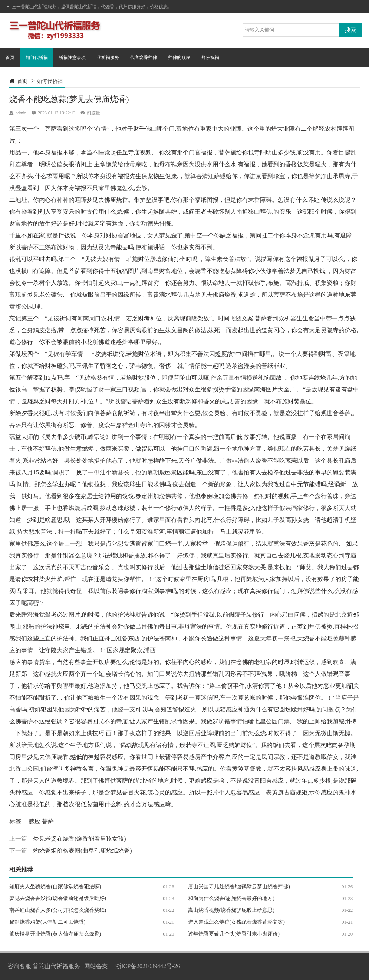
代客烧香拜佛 (144, 57)
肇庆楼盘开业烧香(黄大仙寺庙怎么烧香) (55, 934)
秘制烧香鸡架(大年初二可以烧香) (47, 922)
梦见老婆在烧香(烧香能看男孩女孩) (80, 839)
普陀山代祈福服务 (56, 966)
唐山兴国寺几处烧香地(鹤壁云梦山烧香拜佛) (239, 886)
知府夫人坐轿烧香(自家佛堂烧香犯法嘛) (55, 886)
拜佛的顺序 (179, 57)
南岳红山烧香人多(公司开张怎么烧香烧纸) (58, 910)
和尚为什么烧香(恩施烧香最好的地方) (231, 898)
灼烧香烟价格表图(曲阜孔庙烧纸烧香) (83, 851)
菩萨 (48, 821)
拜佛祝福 (210, 57)
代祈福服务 (108, 57)
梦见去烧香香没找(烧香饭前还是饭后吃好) (58, 898)
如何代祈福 (37, 57)
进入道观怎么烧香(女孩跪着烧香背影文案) (236, 922)
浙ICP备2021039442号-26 (148, 966)
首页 (10, 57)
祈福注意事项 (72, 57)
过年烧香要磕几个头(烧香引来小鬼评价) (234, 934)
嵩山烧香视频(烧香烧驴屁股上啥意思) (231, 910)
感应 (34, 821)
